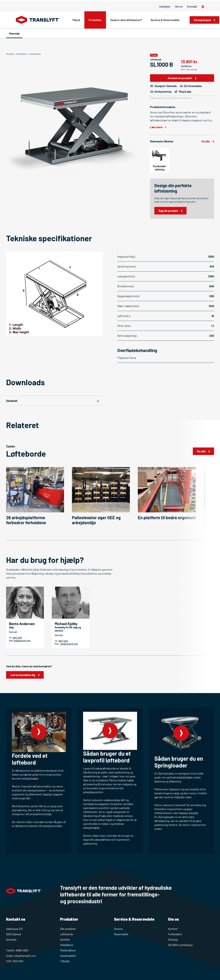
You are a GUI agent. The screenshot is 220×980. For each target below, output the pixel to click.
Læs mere (156, 127)
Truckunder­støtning (160, 168)
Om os (179, 6)
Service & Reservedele (165, 20)
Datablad (12, 401)
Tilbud (76, 20)
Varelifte (65, 940)
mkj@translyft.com (69, 644)
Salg (11, 627)
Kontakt (192, 6)
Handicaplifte (68, 956)
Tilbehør (65, 961)
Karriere (173, 929)
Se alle (206, 141)
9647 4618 (17, 638)
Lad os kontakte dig (23, 675)
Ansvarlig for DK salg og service (68, 629)
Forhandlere (175, 934)
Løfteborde (67, 934)
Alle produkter (68, 929)
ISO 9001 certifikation (180, 945)
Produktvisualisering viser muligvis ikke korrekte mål (170, 98)
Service (118, 929)
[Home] (38, 20)
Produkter (95, 20)
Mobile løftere (68, 950)
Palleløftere (67, 945)
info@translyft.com (25, 956)
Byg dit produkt (168, 211)
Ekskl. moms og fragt (189, 69)
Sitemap (173, 940)
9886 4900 (22, 950)
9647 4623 (63, 641)
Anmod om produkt (180, 78)
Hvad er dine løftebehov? (126, 20)
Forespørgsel (202, 20)
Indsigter (165, 6)
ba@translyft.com (22, 641)
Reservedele (121, 934)
